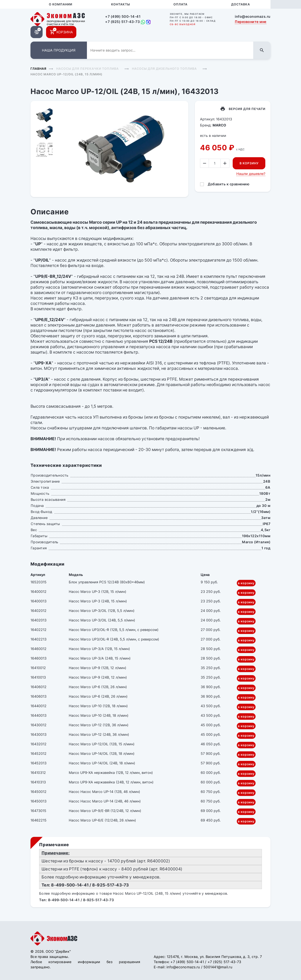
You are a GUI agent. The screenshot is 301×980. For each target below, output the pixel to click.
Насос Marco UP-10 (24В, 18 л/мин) (99, 715)
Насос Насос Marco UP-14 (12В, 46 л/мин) (104, 792)
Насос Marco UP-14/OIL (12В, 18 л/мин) (102, 754)
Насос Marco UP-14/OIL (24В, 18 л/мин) (102, 763)
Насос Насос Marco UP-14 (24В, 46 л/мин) (105, 801)
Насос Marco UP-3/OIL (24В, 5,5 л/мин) (102, 620)
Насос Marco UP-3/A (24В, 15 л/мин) (100, 658)
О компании (61, 4)
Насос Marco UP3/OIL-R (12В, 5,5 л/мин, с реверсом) (114, 630)
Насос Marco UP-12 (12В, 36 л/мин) (99, 725)
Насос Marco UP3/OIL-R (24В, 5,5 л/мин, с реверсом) (114, 639)
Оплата (180, 4)
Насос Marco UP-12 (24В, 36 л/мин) (99, 734)
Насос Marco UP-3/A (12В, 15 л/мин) (99, 649)
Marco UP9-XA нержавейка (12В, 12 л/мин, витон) (111, 773)
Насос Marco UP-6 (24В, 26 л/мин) (98, 696)
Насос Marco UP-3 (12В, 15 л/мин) (98, 592)
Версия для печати (247, 109)
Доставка (241, 4)
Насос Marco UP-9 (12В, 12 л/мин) (98, 668)
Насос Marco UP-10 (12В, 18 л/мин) (98, 706)
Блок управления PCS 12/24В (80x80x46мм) (107, 582)
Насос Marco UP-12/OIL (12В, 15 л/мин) (102, 744)
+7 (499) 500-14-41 (123, 16)
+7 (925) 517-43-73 (122, 22)
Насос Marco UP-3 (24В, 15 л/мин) (98, 601)
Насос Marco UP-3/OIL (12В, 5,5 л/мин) (102, 611)
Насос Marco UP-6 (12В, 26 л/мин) (98, 687)
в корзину (246, 583)
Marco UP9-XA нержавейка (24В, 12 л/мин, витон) (111, 782)
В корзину (249, 163)
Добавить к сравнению (229, 184)
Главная (38, 69)
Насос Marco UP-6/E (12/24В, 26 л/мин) (102, 820)
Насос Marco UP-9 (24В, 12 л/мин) (98, 677)
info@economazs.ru (253, 16)
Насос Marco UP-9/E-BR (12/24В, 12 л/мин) (105, 811)
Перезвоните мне (251, 22)
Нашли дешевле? (251, 174)
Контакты (121, 4)
